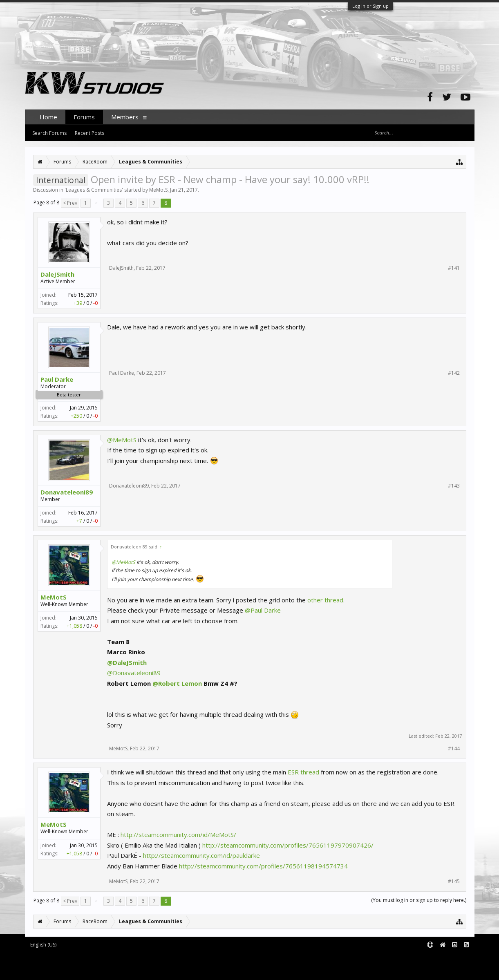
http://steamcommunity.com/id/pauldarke (201, 855)
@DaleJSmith (127, 662)
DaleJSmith (57, 274)
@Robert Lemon (177, 683)
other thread (325, 600)
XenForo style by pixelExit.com (95, 970)
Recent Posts (90, 133)
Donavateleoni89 (67, 492)
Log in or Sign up (370, 6)
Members (125, 117)
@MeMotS (122, 440)
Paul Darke (57, 379)
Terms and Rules (454, 958)
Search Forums (49, 133)
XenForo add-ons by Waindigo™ (61, 964)
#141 (454, 268)
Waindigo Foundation (134, 964)
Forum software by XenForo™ (93, 958)
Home (48, 117)
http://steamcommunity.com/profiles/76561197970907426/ (288, 845)
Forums (84, 117)
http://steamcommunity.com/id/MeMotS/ (178, 835)
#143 (454, 486)
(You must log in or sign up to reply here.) (419, 900)
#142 (454, 373)
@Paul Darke (263, 610)
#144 (454, 749)
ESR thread (303, 772)
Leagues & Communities (94, 190)
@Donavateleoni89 (134, 673)
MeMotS (158, 190)
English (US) (43, 945)
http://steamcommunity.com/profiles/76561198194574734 (263, 866)
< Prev (70, 203)
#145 (454, 882)
